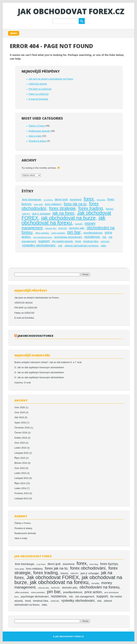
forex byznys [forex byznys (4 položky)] (109, 564)
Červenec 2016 (22, 428)
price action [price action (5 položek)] (93, 592)
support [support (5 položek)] (44, 241)
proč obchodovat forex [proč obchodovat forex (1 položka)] (43, 237)
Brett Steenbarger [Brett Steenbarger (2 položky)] (32, 200)
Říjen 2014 (20, 483)
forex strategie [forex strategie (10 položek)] (62, 208)
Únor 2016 (20, 443)
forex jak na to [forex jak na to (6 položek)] (75, 204)
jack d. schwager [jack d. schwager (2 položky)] (41, 214)
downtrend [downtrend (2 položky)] (76, 200)
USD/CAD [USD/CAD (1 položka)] (105, 241)
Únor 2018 (20, 412)
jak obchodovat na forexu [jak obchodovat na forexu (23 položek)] (64, 220)
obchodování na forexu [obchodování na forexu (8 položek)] (99, 587)
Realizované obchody (39, 131)
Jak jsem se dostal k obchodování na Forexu (51, 79)
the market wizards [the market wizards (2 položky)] (62, 241)
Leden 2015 (20, 473)
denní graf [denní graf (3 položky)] (61, 199)
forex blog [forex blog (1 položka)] (101, 200)
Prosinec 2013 (22, 493)
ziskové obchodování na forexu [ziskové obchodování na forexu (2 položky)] (82, 246)
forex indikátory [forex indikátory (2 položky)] (53, 204)
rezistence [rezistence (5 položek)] (92, 237)
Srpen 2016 (20, 423)
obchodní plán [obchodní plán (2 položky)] (77, 228)
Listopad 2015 (21, 453)
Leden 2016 (20, 448)
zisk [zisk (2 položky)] (60, 246)
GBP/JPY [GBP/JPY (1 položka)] (26, 214)
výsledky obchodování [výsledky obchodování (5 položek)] (39, 245)
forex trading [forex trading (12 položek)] (91, 208)
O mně (27, 383)
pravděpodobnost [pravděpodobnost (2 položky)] (93, 233)
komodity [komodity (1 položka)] (79, 224)
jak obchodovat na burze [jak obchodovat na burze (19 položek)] (68, 218)
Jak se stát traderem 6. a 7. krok (65, 362)
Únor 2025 (20, 407)
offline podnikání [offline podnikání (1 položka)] (42, 233)
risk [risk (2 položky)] (104, 237)
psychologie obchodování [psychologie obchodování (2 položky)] (68, 237)
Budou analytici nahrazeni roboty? (31, 362)
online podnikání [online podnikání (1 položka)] (58, 233)
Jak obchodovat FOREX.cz (71, 11)
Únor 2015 (20, 468)
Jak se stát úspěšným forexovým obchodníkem (41, 368)
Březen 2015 (21, 463)
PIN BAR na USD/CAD (40, 89)
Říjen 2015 (20, 458)
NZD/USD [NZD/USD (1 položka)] (63, 228)
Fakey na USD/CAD (39, 94)
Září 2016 (19, 417)
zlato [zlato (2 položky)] (103, 246)
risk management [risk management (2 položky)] (85, 597)
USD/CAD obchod (38, 84)
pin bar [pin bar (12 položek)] (74, 232)
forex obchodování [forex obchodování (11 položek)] (88, 568)
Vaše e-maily (35, 136)
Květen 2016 (21, 438)
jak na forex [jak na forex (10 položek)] (63, 213)
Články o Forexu (37, 126)
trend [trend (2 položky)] (78, 241)
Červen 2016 (21, 433)
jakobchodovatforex (36, 336)
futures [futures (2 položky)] (110, 209)
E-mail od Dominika (38, 99)
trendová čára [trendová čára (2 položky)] (91, 241)
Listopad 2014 (21, 478)
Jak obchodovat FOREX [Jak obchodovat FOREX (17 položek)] (53, 577)
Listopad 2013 (21, 499)
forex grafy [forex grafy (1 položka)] (38, 204)
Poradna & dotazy (37, 141)
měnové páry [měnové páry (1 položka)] (51, 228)
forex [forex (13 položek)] (89, 199)
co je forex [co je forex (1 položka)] (48, 200)
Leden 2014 (20, 488)
